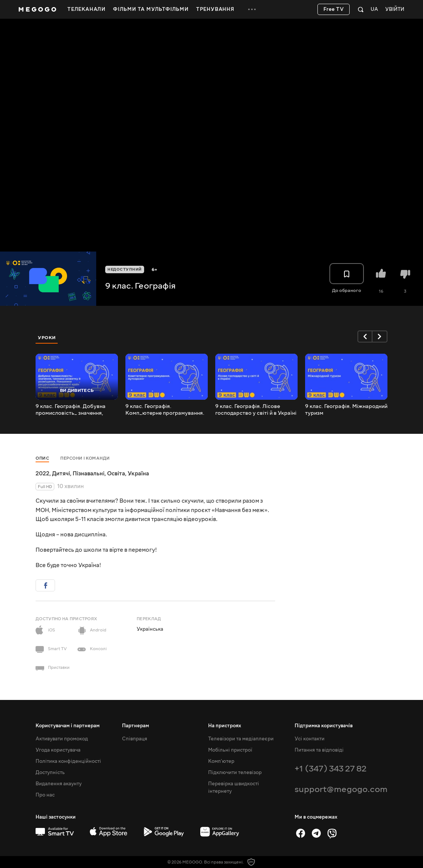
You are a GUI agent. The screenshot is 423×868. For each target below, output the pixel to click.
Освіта (116, 473)
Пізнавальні (89, 473)
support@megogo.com (341, 789)
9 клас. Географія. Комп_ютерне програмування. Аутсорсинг (165, 410)
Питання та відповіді (319, 750)
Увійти (395, 10)
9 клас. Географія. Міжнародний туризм (346, 410)
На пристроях (225, 726)
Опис (42, 458)
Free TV (334, 9)
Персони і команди (85, 458)
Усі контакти (310, 739)
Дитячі (61, 473)
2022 (42, 473)
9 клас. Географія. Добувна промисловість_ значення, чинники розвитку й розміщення (77, 410)
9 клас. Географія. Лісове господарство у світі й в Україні (256, 410)
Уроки (47, 338)
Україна (138, 473)
